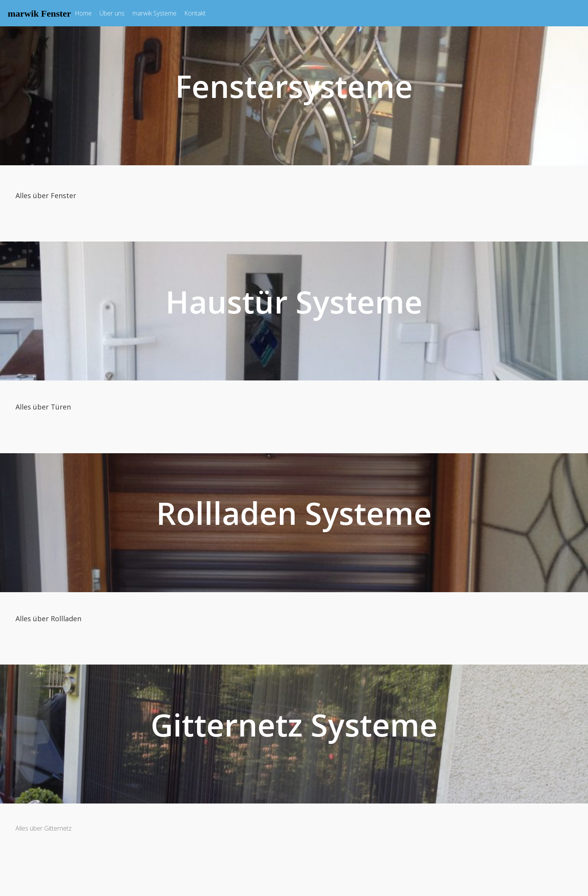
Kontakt (195, 13)
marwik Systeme (154, 13)
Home (83, 13)
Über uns (112, 13)
